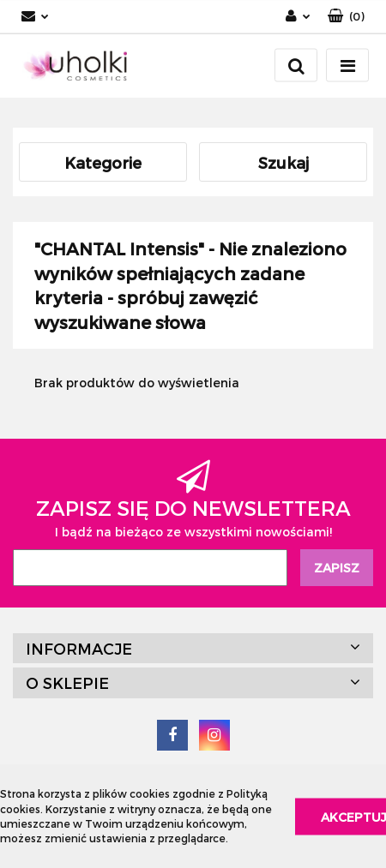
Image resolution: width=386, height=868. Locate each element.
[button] (346, 17)
